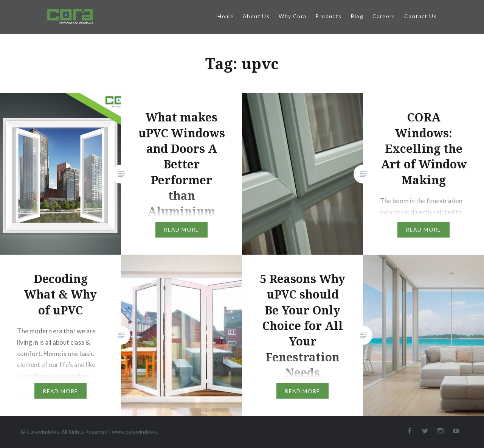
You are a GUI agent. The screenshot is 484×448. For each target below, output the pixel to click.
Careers (384, 16)
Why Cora (292, 16)
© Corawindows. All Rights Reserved (65, 432)
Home (226, 16)
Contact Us (420, 16)
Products (328, 16)
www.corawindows (134, 432)
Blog (357, 16)
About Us (256, 16)
